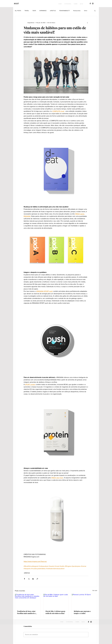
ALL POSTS (18, 11)
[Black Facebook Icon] (90, 4)
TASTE (34, 11)
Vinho (86, 11)
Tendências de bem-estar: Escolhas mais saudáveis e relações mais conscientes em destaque (28, 612)
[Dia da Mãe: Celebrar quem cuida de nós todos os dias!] (56, 601)
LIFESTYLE (53, 11)
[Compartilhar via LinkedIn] (33, 579)
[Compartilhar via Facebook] (24, 579)
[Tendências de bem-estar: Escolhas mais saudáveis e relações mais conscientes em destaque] (28, 601)
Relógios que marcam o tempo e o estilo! (82, 612)
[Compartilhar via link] (37, 579)
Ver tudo (95, 590)
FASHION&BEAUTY (65, 11)
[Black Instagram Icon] (93, 4)
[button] (68, 4)
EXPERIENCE (43, 11)
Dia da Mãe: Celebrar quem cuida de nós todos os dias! (55, 612)
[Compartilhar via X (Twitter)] (29, 579)
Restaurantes (77, 11)
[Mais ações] (87, 23)
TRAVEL (27, 11)
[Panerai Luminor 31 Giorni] (84, 601)
